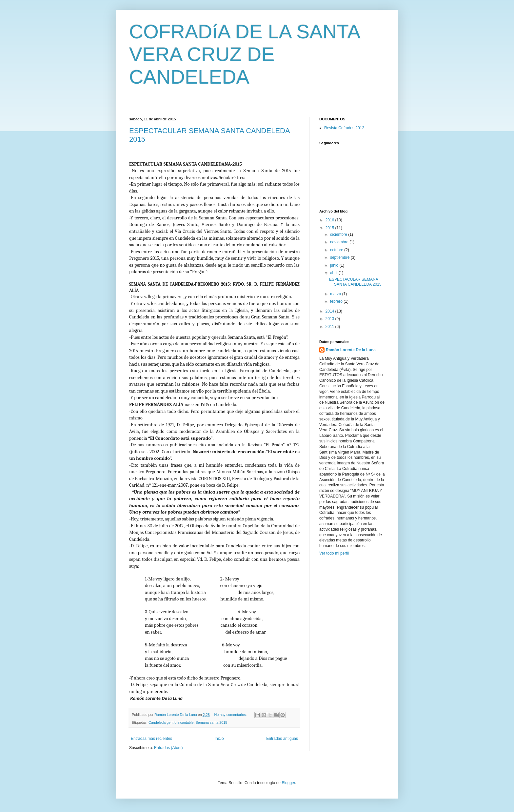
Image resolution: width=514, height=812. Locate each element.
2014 (330, 311)
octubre (337, 250)
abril (334, 273)
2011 (330, 327)
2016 (330, 220)
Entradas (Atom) (168, 748)
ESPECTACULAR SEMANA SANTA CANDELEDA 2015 (355, 282)
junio (335, 265)
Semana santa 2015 (212, 722)
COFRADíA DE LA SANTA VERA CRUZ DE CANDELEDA (244, 54)
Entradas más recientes (151, 739)
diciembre (339, 234)
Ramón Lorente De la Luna (351, 350)
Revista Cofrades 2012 (344, 128)
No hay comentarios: (231, 715)
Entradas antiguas (282, 739)
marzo (336, 294)
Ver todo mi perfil (334, 553)
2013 (330, 319)
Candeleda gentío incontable (171, 722)
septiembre (340, 257)
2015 (330, 228)
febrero (337, 301)
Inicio (219, 739)
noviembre (340, 242)
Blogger (288, 783)
